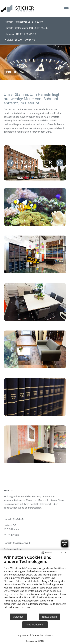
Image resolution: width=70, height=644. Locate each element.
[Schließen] (65, 553)
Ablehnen (18, 617)
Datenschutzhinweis (42, 635)
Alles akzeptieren (35, 625)
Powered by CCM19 (35, 641)
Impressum (23, 635)
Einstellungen (49, 617)
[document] (35, 584)
